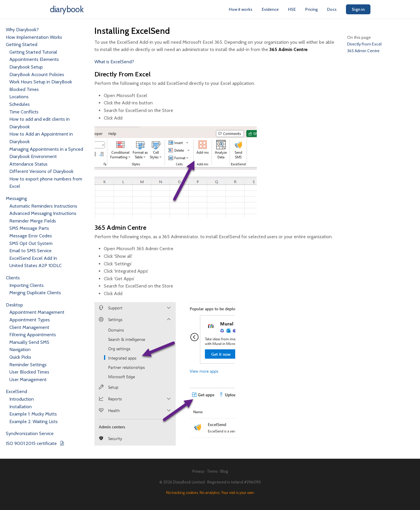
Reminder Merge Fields (33, 221)
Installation (21, 407)
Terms (212, 471)
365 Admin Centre (363, 51)
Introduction (22, 399)
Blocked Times (24, 89)
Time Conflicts (24, 112)
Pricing (311, 9)
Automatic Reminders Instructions (43, 206)
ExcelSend (16, 391)
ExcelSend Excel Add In (33, 258)
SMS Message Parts (29, 228)
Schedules (20, 104)
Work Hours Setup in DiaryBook (41, 82)
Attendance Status (28, 164)
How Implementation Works (34, 37)
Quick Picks (20, 357)
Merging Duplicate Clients (35, 293)
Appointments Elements (34, 59)
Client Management (29, 327)
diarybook (67, 9)
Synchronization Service (30, 433)
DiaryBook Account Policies (37, 75)
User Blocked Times (29, 372)
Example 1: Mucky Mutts (33, 414)
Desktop (14, 305)
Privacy (198, 471)
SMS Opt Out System (31, 243)
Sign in (358, 9)
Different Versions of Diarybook (41, 171)
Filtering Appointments (33, 335)
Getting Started (22, 44)
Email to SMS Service (30, 251)
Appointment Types (30, 320)
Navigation (20, 349)
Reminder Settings (28, 365)
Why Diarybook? (22, 30)
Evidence (270, 9)
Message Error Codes (31, 236)
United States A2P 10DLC (36, 265)
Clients (13, 278)
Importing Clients (27, 285)
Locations (19, 97)
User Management (28, 380)
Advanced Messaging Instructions (43, 213)
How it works (241, 9)
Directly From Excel (364, 44)
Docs (332, 9)
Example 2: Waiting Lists (34, 422)
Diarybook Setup (26, 67)
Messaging (16, 198)
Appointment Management (37, 312)
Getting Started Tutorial (33, 52)
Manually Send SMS (29, 342)
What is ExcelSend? (114, 62)
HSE (292, 9)
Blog (224, 471)
